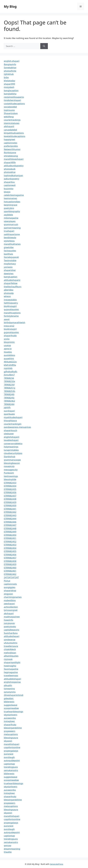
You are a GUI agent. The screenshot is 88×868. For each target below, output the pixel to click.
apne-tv (8, 349)
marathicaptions (12, 313)
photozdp (9, 293)
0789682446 (10, 522)
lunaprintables (11, 450)
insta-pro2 (9, 326)
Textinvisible (10, 260)
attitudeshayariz (12, 280)
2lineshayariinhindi (14, 695)
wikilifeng (9, 117)
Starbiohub (10, 456)
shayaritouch (10, 430)
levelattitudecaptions (15, 136)
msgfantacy (10, 264)
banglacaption (11, 90)
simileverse (10, 640)
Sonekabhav (10, 67)
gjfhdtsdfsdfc (11, 372)
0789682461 (10, 571)
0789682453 (10, 545)
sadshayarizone (12, 234)
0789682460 (10, 568)
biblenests (9, 702)
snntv (7, 339)
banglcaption (11, 277)
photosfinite (10, 71)
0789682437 (10, 496)
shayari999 (9, 84)
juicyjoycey (9, 623)
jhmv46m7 (9, 375)
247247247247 (11, 577)
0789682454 (10, 548)
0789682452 (10, 541)
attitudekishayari (12, 679)
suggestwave (11, 705)
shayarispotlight (12, 662)
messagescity (11, 470)
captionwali (10, 185)
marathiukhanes (12, 244)
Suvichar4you (11, 633)
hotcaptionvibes (12, 202)
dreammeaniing (12, 849)
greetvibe (9, 247)
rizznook (8, 659)
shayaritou (9, 182)
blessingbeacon (12, 463)
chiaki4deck (10, 649)
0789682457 (10, 558)
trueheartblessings (13, 711)
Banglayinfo (10, 64)
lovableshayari (11, 440)
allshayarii (9, 126)
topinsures (9, 110)
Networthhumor (12, 149)
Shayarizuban (11, 113)
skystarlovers (11, 715)
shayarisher (10, 270)
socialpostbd (10, 107)
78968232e (9, 381)
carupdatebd (10, 130)
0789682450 (10, 535)
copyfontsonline (12, 747)
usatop (7, 345)
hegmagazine (11, 672)
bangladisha (10, 94)
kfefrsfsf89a (10, 365)
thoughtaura (10, 420)
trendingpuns (11, 767)
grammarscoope (12, 460)
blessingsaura (11, 738)
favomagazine (11, 669)
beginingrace (11, 205)
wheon (7, 296)
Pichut (7, 581)
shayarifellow (11, 283)
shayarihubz (10, 725)
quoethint (9, 358)
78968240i (9, 394)
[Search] (44, 46)
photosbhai (10, 172)
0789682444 (10, 519)
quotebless (9, 355)
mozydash (9, 87)
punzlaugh (9, 757)
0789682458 (10, 561)
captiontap (9, 764)
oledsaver (9, 434)
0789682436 (10, 492)
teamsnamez (10, 198)
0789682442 (10, 512)
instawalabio (10, 300)
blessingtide (10, 479)
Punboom (9, 473)
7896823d (9, 378)
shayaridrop (10, 590)
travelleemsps (11, 675)
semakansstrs (11, 770)
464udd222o (10, 362)
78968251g (9, 388)
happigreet (9, 139)
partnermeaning (12, 228)
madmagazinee (12, 617)
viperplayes (10, 221)
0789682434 (10, 486)
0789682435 (10, 489)
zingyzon (8, 594)
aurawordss (10, 718)
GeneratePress (57, 864)
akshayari (9, 613)
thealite (8, 852)
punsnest (9, 754)
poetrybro (9, 208)
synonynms (10, 692)
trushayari (9, 231)
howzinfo (9, 620)
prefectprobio (11, 146)
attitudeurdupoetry (14, 166)
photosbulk (10, 169)
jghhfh (7, 407)
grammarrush (11, 224)
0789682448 (10, 528)
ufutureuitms (11, 643)
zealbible (8, 215)
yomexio (8, 267)
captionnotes (11, 143)
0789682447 (10, 525)
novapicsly (9, 466)
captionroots (10, 584)
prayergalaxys (11, 751)
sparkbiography (12, 211)
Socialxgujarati (11, 257)
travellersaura (11, 646)
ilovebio (8, 352)
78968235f (9, 385)
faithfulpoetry (11, 303)
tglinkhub (9, 74)
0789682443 (10, 515)
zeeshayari (9, 604)
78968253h (9, 391)
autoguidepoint (12, 760)
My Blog (10, 6)
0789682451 (10, 538)
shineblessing (11, 156)
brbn (6, 77)
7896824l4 (9, 404)
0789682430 (10, 505)
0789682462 (10, 574)
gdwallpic (9, 698)
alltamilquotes (11, 656)
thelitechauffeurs (13, 287)
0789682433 (10, 483)
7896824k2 (9, 401)
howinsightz (10, 666)
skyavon (8, 741)
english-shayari (12, 61)
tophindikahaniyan (13, 175)
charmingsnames (13, 597)
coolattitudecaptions (14, 104)
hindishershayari (12, 100)
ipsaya (7, 192)
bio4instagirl (10, 306)
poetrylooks (10, 626)
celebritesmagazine (14, 195)
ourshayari (9, 411)
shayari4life (10, 162)
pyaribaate (9, 414)
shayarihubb (10, 335)
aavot (7, 319)
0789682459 (10, 564)
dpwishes (9, 273)
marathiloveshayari (14, 159)
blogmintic (9, 342)
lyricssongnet (11, 610)
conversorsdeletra (13, 443)
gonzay (8, 845)
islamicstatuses (12, 123)
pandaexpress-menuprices (17, 427)
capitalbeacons (11, 630)
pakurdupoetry (11, 179)
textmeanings (11, 476)
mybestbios (10, 600)
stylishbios (9, 241)
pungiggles (10, 587)
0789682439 (10, 502)
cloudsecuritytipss (13, 453)
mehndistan (10, 653)
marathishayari (12, 744)
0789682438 (10, 499)
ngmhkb (8, 368)
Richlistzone (10, 152)
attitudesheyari (12, 636)
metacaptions (11, 734)
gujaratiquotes (11, 309)
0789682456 (10, 555)
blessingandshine (13, 728)
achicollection (11, 607)
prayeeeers (10, 731)
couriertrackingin (13, 424)
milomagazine (11, 218)
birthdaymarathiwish (14, 322)
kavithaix (8, 254)
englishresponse (12, 682)
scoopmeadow (11, 708)
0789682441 (10, 509)
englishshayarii (12, 437)
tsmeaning (9, 688)
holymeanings (11, 447)
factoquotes (10, 251)
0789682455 (10, 551)
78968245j (9, 398)
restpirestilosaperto (14, 97)
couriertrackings (12, 120)
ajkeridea (9, 290)
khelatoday (9, 81)
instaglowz (9, 721)
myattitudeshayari (13, 417)
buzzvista (9, 188)
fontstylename (11, 316)
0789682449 (10, 532)
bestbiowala (10, 237)
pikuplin (8, 685)
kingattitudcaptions (14, 133)
